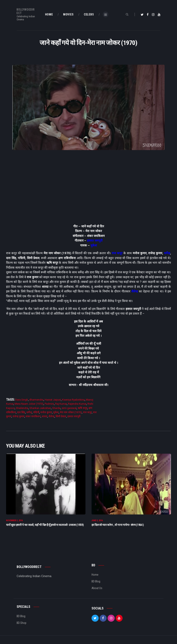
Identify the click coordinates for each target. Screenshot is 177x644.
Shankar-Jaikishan (40, 408)
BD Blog (96, 582)
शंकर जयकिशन (33, 416)
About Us (97, 588)
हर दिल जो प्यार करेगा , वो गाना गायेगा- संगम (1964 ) (118, 525)
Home (95, 575)
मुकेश (94, 245)
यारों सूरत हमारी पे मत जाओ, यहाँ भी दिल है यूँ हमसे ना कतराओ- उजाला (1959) (45, 525)
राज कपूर (117, 253)
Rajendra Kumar (77, 404)
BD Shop (22, 623)
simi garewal (69, 408)
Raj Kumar (61, 404)
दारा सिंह (21, 412)
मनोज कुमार (46, 412)
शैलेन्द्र (135, 291)
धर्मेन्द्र (167, 253)
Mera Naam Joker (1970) (29, 404)
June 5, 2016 (97, 521)
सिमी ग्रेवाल (61, 416)
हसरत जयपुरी (95, 241)
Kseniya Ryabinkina (73, 400)
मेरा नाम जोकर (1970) (71, 412)
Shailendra (22, 408)
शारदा (45, 416)
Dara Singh (22, 400)
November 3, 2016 (14, 521)
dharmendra (36, 400)
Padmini (49, 404)
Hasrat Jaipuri (53, 400)
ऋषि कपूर (83, 408)
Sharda (56, 408)
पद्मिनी (36, 412)
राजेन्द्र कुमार (18, 416)
